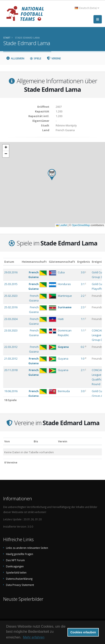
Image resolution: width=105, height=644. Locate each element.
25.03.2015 (11, 284)
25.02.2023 (11, 296)
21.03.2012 (11, 359)
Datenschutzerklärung (19, 579)
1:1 (83, 319)
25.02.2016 (11, 307)
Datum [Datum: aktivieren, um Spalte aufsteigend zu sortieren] (9, 262)
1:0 (82, 359)
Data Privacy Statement (20, 585)
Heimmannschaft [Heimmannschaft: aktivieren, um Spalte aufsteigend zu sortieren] (34, 262)
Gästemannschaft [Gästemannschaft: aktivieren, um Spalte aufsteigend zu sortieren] (62, 262)
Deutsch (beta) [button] (87, 8)
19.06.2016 (11, 391)
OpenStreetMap (81, 225)
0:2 (82, 347)
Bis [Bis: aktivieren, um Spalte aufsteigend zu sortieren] (36, 441)
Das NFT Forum (15, 560)
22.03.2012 (11, 347)
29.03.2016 (11, 272)
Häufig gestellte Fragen (20, 554)
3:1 (83, 284)
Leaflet (62, 225)
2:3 (83, 307)
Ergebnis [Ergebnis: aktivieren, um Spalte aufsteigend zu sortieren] (84, 262)
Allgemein (15, 58)
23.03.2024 (11, 319)
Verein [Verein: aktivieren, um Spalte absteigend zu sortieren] (63, 441)
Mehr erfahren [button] (34, 637)
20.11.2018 (11, 370)
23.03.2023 (11, 330)
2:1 (83, 370)
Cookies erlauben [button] (83, 632)
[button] (52, 175)
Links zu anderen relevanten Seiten (27, 548)
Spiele (36, 58)
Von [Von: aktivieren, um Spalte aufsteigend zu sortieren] (7, 441)
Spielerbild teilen (16, 572)
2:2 (83, 296)
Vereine (54, 58)
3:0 (83, 272)
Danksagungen (15, 566)
